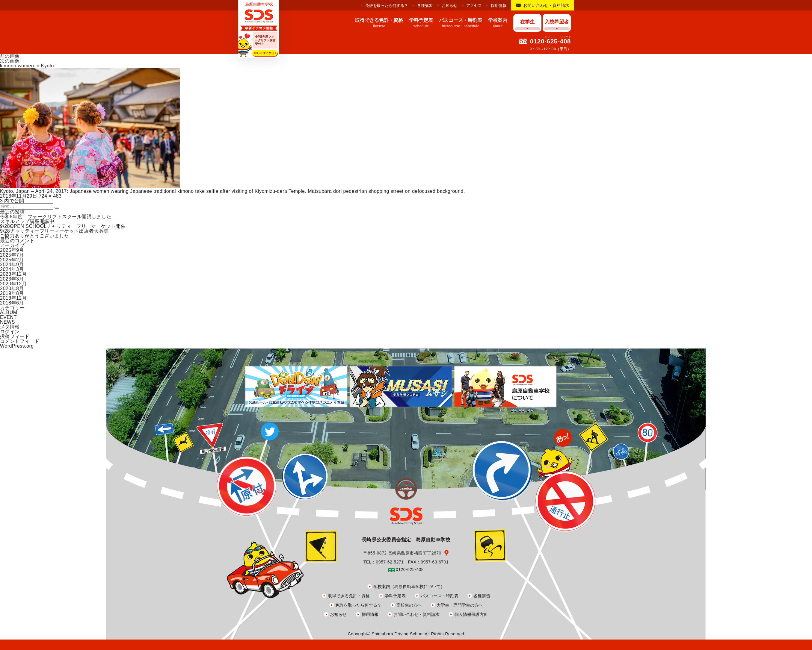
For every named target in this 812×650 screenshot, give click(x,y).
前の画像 (10, 56)
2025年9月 (12, 250)
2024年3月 (12, 269)
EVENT (8, 317)
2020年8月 (12, 288)
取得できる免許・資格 (349, 596)
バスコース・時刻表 (440, 596)
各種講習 (425, 6)
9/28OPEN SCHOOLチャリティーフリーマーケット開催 (63, 226)
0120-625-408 (550, 41)
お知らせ (449, 6)
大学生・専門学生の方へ (460, 605)
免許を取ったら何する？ (387, 6)
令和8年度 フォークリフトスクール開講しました (56, 217)
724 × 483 (50, 196)
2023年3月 (12, 279)
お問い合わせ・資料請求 (546, 5)
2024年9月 (12, 265)
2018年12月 (13, 298)
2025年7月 (12, 255)
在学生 (527, 22)
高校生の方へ (409, 605)
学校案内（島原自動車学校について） (409, 587)
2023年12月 (13, 274)
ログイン (10, 332)
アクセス (474, 6)
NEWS (7, 322)
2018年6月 (12, 303)
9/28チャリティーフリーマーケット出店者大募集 (54, 231)
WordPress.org (17, 346)
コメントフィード (20, 341)
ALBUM (9, 312)
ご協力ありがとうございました (35, 236)
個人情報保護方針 (471, 614)
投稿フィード (15, 336)
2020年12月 (13, 284)
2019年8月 (12, 293)
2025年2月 (12, 260)
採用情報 (499, 6)
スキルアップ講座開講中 (27, 221)
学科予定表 (395, 596)
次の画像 (10, 61)
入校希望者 (557, 22)
